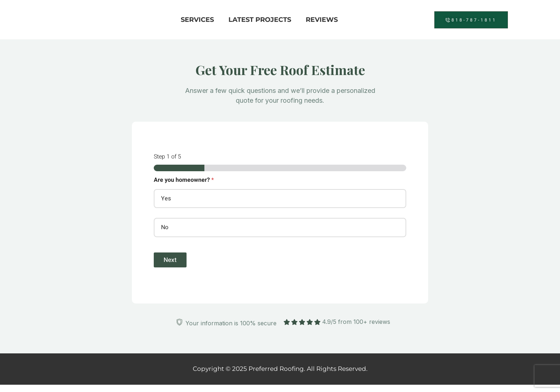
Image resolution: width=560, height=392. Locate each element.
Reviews (322, 20)
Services (197, 20)
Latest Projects (260, 20)
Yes (166, 199)
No (165, 227)
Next (170, 260)
